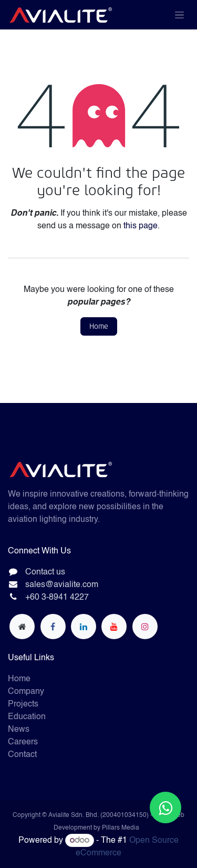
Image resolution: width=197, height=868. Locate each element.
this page (141, 226)
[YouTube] (114, 627)
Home (99, 326)
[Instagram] (145, 627)
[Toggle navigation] (179, 15)
